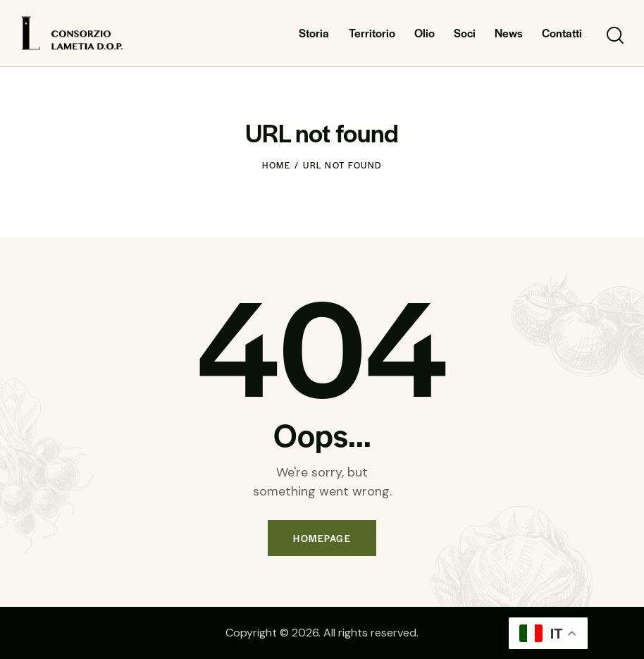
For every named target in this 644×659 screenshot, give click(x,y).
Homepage (322, 538)
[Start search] (614, 36)
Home (276, 165)
